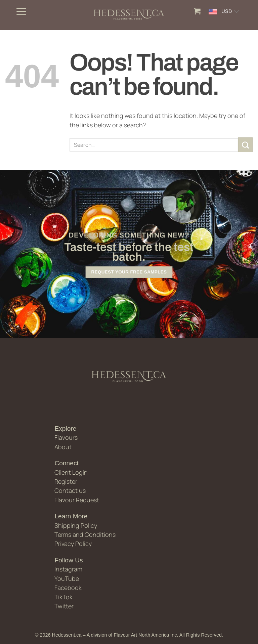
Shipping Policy (76, 525)
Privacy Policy (73, 544)
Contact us (70, 490)
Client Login (71, 472)
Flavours (66, 437)
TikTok (63, 597)
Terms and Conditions (85, 534)
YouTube (67, 578)
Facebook (68, 588)
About (63, 447)
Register (66, 481)
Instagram (68, 569)
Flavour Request (77, 500)
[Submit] (246, 145)
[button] (21, 11)
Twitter (64, 606)
